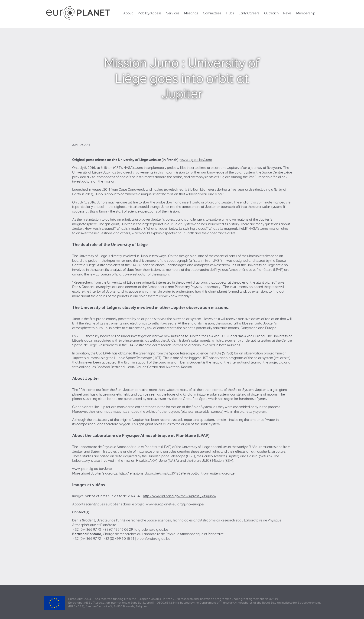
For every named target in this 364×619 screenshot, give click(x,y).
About (128, 13)
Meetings (191, 13)
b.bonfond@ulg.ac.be (153, 539)
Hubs (230, 13)
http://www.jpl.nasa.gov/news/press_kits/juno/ (180, 496)
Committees (212, 13)
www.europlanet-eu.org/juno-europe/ (175, 504)
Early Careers (249, 13)
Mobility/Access (149, 13)
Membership (306, 13)
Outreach (271, 13)
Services (173, 13)
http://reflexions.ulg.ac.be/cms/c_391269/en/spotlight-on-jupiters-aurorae (177, 473)
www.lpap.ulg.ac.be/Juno (92, 469)
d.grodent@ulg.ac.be (152, 530)
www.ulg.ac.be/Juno (196, 160)
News (287, 13)
